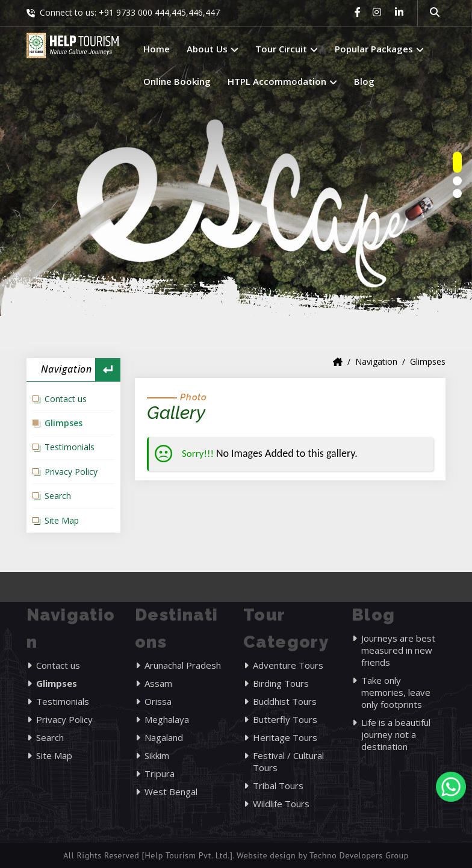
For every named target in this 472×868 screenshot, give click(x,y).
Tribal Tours (278, 786)
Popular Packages (379, 49)
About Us (213, 49)
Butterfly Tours (285, 719)
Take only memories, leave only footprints (396, 692)
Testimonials (70, 447)
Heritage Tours (285, 737)
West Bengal (171, 792)
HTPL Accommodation (282, 81)
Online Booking (177, 81)
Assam (158, 683)
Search (58, 496)
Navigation (376, 361)
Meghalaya (167, 719)
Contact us (66, 399)
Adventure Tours (288, 665)
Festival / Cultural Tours (288, 761)
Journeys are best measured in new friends (398, 650)
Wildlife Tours (281, 804)
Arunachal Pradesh (183, 665)
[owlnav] (457, 162)
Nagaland (164, 737)
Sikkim (157, 755)
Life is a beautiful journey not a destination (396, 734)
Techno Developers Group (359, 855)
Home (157, 49)
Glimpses (64, 423)
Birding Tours (281, 683)
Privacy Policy (71, 472)
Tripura (160, 773)
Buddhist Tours (285, 701)
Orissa (158, 701)
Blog (364, 81)
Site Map (62, 520)
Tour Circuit (287, 49)
